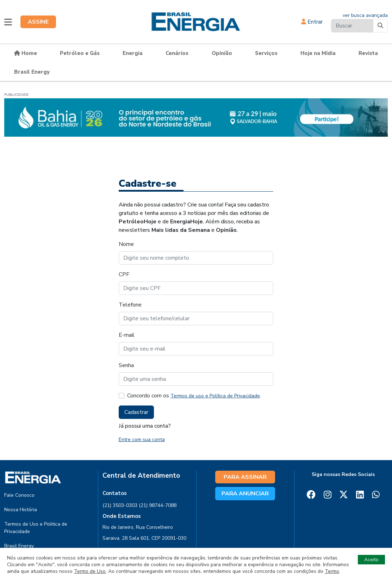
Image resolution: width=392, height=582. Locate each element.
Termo (332, 571)
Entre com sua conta (142, 439)
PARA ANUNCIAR (245, 494)
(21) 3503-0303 (120, 505)
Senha (126, 365)
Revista (368, 53)
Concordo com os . (194, 396)
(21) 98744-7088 (158, 505)
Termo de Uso (90, 571)
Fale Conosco (19, 495)
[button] (8, 22)
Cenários (177, 53)
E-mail (127, 335)
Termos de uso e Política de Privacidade (215, 396)
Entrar (312, 22)
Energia (133, 53)
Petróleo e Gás (80, 53)
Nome (126, 244)
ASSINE (38, 22)
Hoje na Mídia (318, 53)
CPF (124, 274)
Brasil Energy (32, 72)
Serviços (266, 53)
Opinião (222, 53)
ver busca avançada (365, 15)
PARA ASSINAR (245, 477)
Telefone (130, 305)
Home (26, 53)
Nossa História (21, 510)
